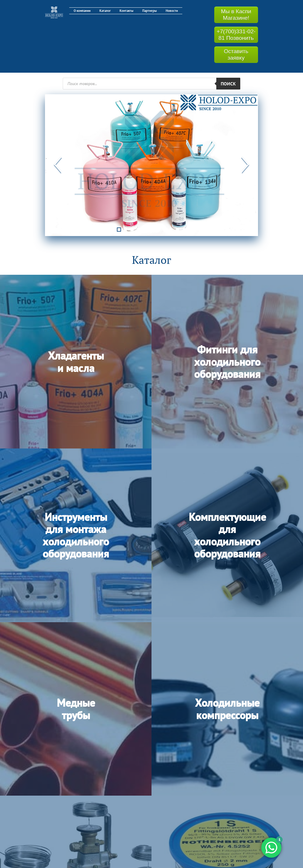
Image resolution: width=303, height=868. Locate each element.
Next (245, 165)
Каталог (105, 11)
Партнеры (150, 11)
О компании (82, 11)
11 (184, 228)
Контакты (126, 11)
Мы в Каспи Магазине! (236, 15)
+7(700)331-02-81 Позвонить (236, 35)
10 (178, 228)
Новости (172, 11)
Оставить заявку (236, 55)
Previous (58, 165)
